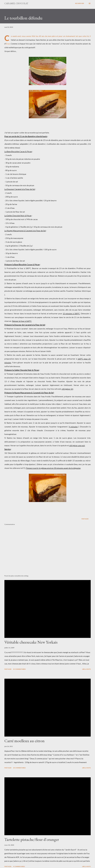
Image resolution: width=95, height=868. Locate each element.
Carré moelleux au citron (24, 741)
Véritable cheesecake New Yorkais (31, 642)
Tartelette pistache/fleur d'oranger (32, 839)
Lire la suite (86, 669)
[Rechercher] (80, 3)
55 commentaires (19, 669)
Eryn (8, 44)
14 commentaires (19, 768)
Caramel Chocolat (16, 3)
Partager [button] (85, 519)
